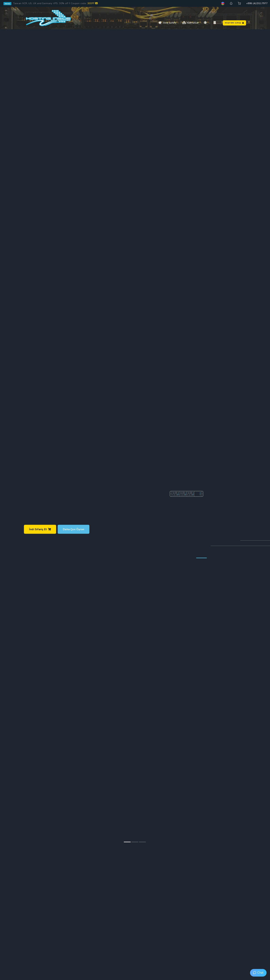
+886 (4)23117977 (257, 3)
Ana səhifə (167, 23)
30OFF (93, 3)
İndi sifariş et (40, 529)
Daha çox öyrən (74, 529)
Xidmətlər (191, 23)
